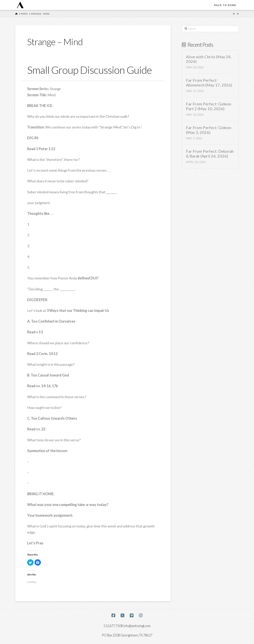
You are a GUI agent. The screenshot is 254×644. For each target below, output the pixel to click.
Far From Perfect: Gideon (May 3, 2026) (209, 130)
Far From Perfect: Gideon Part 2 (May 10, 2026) (209, 106)
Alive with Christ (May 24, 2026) (209, 59)
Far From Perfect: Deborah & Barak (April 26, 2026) (210, 154)
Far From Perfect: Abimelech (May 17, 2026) (209, 83)
